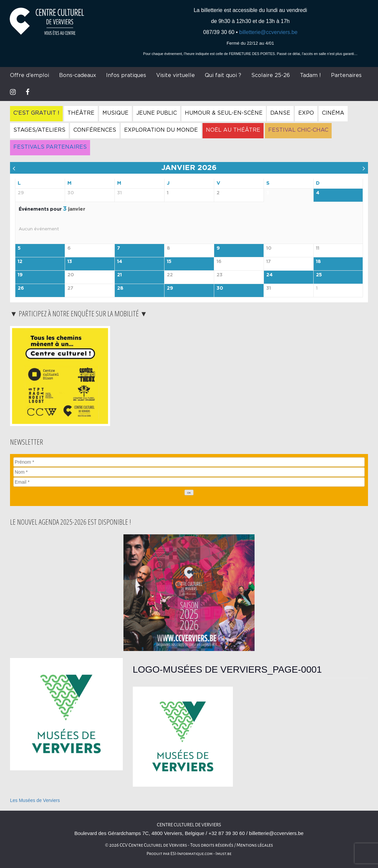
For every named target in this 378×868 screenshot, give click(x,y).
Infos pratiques (126, 75)
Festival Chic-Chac (298, 130)
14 (120, 262)
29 (170, 288)
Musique (115, 113)
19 (20, 275)
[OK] (189, 492)
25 (319, 275)
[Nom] (189, 472)
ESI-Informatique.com (192, 854)
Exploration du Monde (161, 130)
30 (220, 288)
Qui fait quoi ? (223, 75)
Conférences (95, 130)
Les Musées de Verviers (35, 800)
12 (20, 262)
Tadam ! (310, 75)
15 (169, 262)
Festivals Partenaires (50, 147)
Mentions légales (255, 845)
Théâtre (81, 113)
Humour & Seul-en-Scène (224, 113)
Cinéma (333, 113)
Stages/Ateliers (39, 130)
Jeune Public (157, 113)
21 (119, 275)
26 (21, 288)
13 (70, 262)
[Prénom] (189, 462)
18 (318, 262)
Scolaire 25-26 (271, 75)
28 (120, 288)
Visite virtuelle (175, 75)
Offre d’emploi (30, 75)
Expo (306, 113)
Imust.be (224, 854)
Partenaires (346, 75)
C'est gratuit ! (36, 113)
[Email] (189, 482)
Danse (280, 113)
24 (269, 275)
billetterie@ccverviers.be (268, 32)
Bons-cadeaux (78, 75)
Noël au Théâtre (233, 130)
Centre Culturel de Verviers (189, 825)
